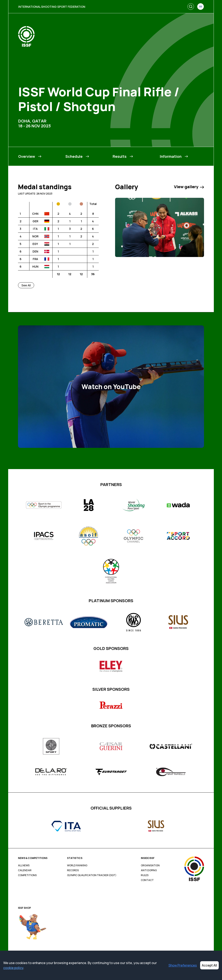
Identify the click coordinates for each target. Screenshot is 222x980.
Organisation (150, 865)
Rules (145, 875)
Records (73, 870)
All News (24, 865)
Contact (147, 880)
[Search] (191, 7)
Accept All (209, 965)
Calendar (25, 870)
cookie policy (13, 968)
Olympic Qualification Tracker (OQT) (92, 875)
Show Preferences (183, 965)
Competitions (27, 875)
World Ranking (77, 865)
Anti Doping (149, 870)
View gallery (189, 187)
